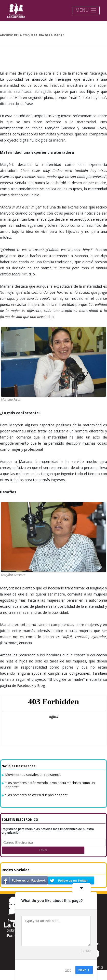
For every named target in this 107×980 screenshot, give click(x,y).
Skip (68, 970)
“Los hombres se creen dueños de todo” (37, 795)
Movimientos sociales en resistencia (33, 775)
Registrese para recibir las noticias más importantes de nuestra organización (48, 831)
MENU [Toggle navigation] (86, 10)
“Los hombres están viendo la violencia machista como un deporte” (50, 785)
